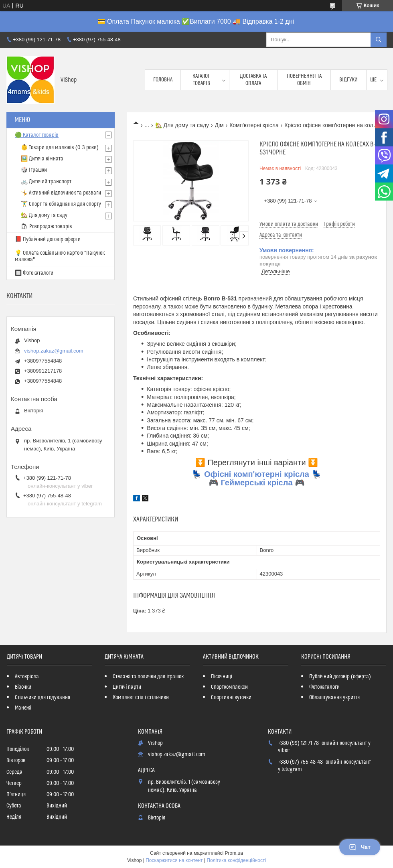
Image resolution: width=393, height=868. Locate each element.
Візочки (23, 687)
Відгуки (348, 80)
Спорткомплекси (229, 687)
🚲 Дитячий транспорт (46, 182)
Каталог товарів (201, 80)
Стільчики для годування (43, 698)
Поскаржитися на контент (174, 860)
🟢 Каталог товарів (37, 135)
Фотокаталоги (324, 687)
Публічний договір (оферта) (340, 677)
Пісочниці (222, 677)
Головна (163, 80)
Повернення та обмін (304, 80)
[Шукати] (379, 40)
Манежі (23, 708)
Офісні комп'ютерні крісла (257, 474)
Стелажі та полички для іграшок (148, 677)
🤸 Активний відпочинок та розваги (61, 193)
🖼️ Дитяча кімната (42, 159)
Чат (360, 847)
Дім (219, 125)
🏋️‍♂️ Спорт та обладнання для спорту (61, 204)
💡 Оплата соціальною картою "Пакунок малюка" (60, 256)
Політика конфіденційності (236, 860)
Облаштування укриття (334, 698)
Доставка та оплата (253, 80)
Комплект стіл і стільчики (141, 698)
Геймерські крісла (256, 483)
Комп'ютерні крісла (254, 125)
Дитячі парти (127, 687)
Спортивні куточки (231, 698)
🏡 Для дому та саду (182, 125)
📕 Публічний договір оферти (48, 239)
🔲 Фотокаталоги (34, 273)
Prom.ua (234, 853)
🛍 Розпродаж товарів (47, 227)
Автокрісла (27, 677)
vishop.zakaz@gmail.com (54, 351)
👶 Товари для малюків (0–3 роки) (60, 148)
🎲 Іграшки (34, 170)
